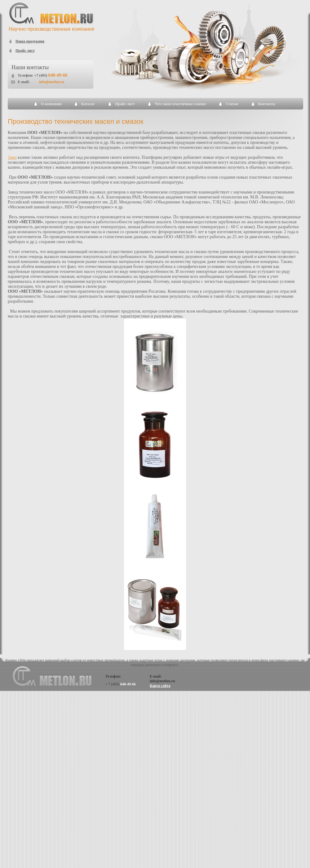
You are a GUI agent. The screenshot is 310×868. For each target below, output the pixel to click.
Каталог (88, 104)
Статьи (232, 104)
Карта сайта (160, 686)
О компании (51, 104)
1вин (12, 157)
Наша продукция (30, 41)
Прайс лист (25, 51)
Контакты (267, 104)
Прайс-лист (125, 104)
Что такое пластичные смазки (180, 104)
